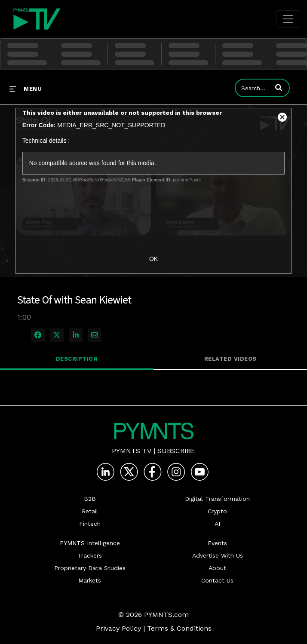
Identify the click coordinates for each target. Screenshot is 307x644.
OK (153, 259)
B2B (90, 499)
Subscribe (176, 451)
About (217, 568)
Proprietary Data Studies (90, 568)
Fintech (90, 524)
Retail (90, 511)
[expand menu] (26, 89)
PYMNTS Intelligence (90, 543)
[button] (279, 87)
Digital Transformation (217, 499)
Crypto (217, 511)
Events (217, 543)
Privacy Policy (118, 628)
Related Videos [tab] (230, 359)
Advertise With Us (218, 555)
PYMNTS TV (132, 451)
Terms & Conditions (179, 628)
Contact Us (217, 580)
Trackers (90, 555)
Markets (90, 580)
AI (217, 524)
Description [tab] (77, 359)
